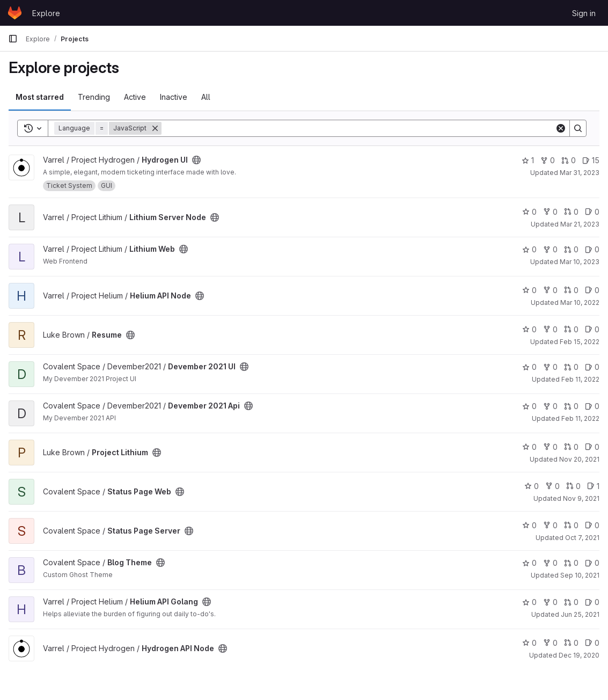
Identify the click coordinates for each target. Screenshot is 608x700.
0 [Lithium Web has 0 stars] (529, 249)
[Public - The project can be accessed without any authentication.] (196, 160)
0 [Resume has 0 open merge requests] (571, 329)
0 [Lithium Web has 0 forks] (550, 249)
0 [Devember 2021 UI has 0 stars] (529, 367)
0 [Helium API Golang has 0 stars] (529, 602)
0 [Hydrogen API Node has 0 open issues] (592, 643)
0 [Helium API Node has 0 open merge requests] (571, 290)
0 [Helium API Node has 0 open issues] (592, 290)
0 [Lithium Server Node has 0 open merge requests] (571, 212)
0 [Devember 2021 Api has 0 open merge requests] (571, 406)
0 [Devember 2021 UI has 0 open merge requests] (571, 367)
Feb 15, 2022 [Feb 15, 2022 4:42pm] (580, 342)
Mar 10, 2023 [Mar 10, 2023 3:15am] (580, 262)
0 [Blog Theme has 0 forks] (550, 563)
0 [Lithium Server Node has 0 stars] (529, 212)
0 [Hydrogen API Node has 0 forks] (550, 643)
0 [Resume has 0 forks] (550, 329)
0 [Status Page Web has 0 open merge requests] (573, 486)
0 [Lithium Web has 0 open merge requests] (571, 249)
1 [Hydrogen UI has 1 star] (528, 160)
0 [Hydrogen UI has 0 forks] (548, 160)
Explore (46, 13)
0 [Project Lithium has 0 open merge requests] (571, 447)
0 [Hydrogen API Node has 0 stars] (529, 643)
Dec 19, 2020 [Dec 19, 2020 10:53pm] (579, 655)
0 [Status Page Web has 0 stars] (532, 486)
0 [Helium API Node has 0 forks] (550, 290)
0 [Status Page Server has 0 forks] (550, 525)
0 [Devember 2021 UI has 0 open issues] (592, 367)
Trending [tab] (94, 97)
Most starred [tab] (40, 97)
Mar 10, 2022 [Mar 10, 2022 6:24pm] (580, 302)
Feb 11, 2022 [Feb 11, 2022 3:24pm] (580, 418)
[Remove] (155, 128)
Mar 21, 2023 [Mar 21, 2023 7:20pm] (580, 224)
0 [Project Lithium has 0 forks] (550, 447)
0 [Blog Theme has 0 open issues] (592, 563)
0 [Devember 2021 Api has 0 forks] (550, 406)
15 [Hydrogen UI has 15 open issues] (591, 160)
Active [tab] (135, 97)
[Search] (358, 128)
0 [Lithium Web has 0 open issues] (592, 249)
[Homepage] (15, 13)
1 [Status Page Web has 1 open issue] (593, 486)
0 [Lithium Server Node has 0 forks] (550, 212)
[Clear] (561, 128)
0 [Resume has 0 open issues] (592, 329)
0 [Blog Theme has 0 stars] (529, 563)
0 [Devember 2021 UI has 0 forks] (550, 367)
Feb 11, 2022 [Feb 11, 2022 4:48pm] (580, 379)
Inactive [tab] (174, 97)
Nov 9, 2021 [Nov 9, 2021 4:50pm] (581, 498)
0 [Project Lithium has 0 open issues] (592, 447)
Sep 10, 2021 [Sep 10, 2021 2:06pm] (580, 575)
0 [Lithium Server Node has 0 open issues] (592, 212)
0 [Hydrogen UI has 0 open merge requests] (569, 160)
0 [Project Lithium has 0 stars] (529, 447)
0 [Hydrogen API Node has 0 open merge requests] (571, 643)
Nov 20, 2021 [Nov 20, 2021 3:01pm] (579, 459)
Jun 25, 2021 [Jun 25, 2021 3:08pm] (580, 614)
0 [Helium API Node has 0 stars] (529, 290)
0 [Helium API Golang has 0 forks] (550, 602)
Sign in (584, 13)
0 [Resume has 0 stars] (529, 329)
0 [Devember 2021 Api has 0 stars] (529, 406)
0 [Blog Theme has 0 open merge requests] (571, 563)
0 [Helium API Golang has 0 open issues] (592, 602)
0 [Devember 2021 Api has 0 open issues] (592, 406)
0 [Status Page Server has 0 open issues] (592, 525)
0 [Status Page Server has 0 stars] (529, 525)
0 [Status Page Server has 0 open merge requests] (571, 525)
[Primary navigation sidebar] (13, 39)
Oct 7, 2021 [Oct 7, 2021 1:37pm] (582, 538)
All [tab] (206, 97)
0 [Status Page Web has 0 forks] (552, 486)
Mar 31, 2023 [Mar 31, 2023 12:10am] (580, 173)
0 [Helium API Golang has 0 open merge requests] (571, 602)
